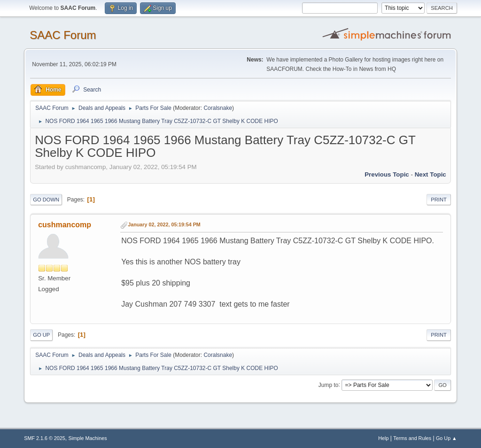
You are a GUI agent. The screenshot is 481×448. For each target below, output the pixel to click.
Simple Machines (88, 438)
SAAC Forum (63, 35)
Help (383, 438)
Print (439, 200)
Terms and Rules (412, 438)
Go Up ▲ (446, 438)
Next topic (431, 174)
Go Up (41, 335)
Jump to (329, 385)
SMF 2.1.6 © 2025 (45, 438)
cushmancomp (65, 225)
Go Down (46, 200)
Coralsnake (218, 108)
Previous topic (387, 174)
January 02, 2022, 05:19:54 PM (164, 224)
